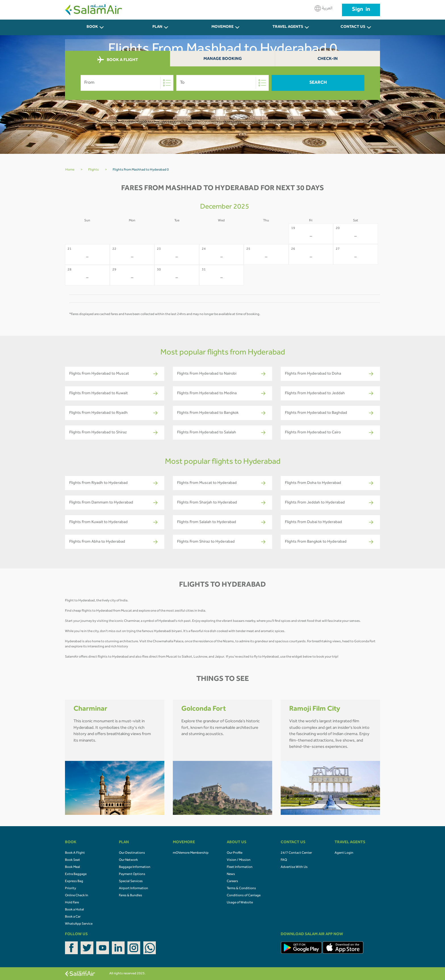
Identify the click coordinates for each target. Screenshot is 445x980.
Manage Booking (223, 59)
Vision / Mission (239, 860)
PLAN (157, 27)
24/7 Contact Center (296, 853)
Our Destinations (132, 853)
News (231, 874)
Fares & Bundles (131, 896)
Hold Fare (72, 903)
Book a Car (73, 917)
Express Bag (74, 882)
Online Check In (77, 896)
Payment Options (132, 874)
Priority (71, 889)
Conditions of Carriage (244, 896)
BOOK (92, 27)
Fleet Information (240, 867)
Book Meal (73, 867)
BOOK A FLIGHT (118, 60)
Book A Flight (75, 853)
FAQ (284, 860)
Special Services (131, 882)
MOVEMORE (222, 27)
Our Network (128, 860)
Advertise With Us (294, 867)
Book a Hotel (74, 910)
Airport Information (134, 889)
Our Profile (235, 853)
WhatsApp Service (79, 924)
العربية (323, 8)
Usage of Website (240, 903)
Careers (232, 882)
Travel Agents (288, 27)
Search (318, 83)
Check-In (328, 59)
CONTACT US (353, 27)
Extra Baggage (76, 874)
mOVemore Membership (191, 853)
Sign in (361, 10)
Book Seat (73, 860)
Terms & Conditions (241, 889)
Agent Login (344, 853)
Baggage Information (135, 867)
